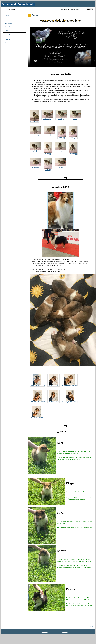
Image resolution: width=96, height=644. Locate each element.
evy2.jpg (48, 164)
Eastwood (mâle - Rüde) (37, 380)
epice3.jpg (73, 132)
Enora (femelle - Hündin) (70, 380)
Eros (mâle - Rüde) (53, 396)
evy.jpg (61, 163)
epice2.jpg (62, 132)
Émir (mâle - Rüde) (53, 380)
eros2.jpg (48, 148)
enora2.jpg (35, 131)
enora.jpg (49, 131)
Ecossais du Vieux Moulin (18, 4)
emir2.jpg (61, 115)
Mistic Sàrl (65, 632)
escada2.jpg (73, 148)
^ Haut (91, 626)
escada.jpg (35, 163)
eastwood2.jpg (34, 116)
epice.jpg (35, 147)
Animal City (45, 632)
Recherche (63, 9)
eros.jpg (61, 147)
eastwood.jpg (47, 115)
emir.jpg (75, 115)
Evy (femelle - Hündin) (37, 412)
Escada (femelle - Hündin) (70, 396)
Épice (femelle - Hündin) (37, 396)
